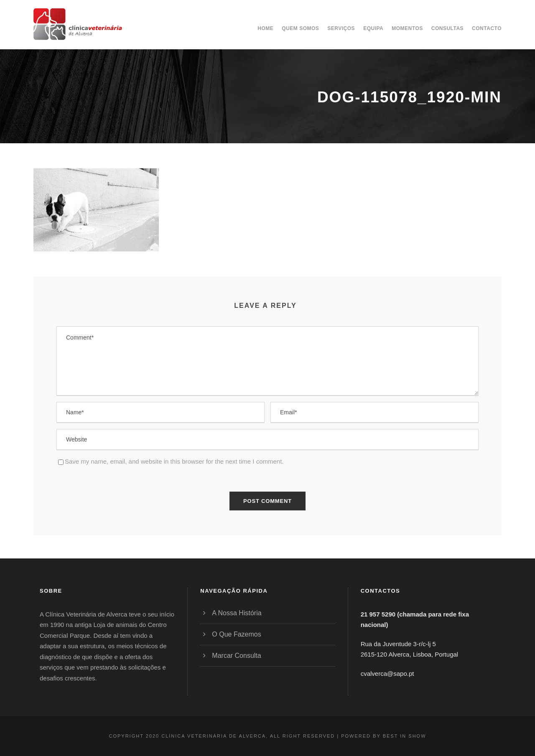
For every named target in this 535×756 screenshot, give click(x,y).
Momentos (407, 28)
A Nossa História (237, 613)
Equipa (373, 28)
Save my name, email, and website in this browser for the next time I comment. (174, 461)
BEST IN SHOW (405, 736)
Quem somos (300, 28)
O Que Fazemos (236, 634)
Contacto (487, 28)
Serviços (341, 28)
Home (265, 28)
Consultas (447, 28)
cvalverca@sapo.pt (387, 674)
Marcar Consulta (236, 656)
